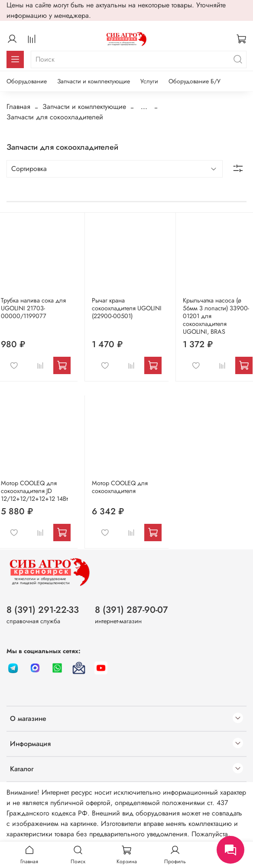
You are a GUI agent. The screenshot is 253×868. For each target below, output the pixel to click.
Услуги (149, 81)
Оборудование (27, 81)
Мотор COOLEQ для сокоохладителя (120, 487)
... (144, 107)
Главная (18, 107)
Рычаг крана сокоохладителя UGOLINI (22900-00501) (127, 308)
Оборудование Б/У (195, 81)
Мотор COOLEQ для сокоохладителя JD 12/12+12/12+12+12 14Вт (34, 491)
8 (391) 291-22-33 (43, 610)
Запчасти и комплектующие (94, 81)
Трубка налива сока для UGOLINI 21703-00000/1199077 (33, 308)
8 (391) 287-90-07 (131, 610)
